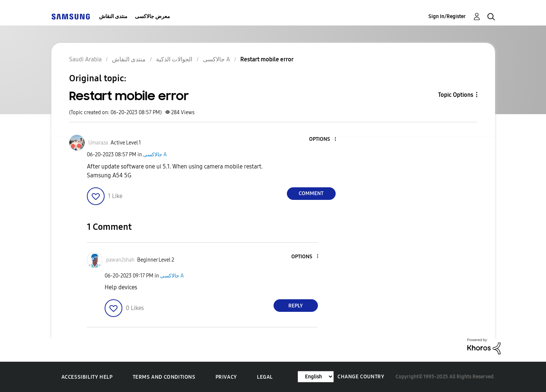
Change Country (361, 377)
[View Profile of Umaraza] (98, 143)
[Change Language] (316, 377)
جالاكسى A (155, 155)
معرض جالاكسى (152, 16)
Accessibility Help (87, 377)
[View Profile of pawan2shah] (120, 260)
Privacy (226, 377)
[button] (323, 139)
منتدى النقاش (113, 16)
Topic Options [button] (456, 95)
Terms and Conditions (164, 377)
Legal (265, 377)
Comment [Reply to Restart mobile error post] (311, 193)
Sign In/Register (447, 16)
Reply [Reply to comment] (296, 306)
